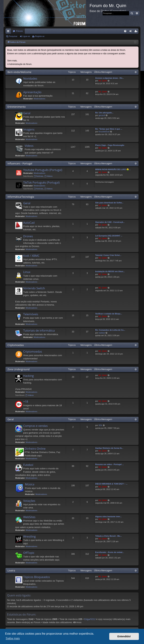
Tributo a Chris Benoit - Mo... (109, 536)
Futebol (28, 465)
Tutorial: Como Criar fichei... (108, 255)
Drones (28, 236)
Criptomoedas (16, 345)
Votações (29, 501)
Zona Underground (19, 369)
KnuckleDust (104, 132)
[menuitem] (125, 31)
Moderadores (39, 99)
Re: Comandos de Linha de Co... (110, 330)
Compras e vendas (35, 426)
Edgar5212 (90, 619)
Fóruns (19, 31)
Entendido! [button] (124, 636)
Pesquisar (13, 36)
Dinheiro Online (35, 449)
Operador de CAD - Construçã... (110, 222)
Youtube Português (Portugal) (43, 170)
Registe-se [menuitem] (137, 32)
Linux (27, 272)
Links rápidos (9, 32)
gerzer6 (102, 115)
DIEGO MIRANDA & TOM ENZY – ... (111, 484)
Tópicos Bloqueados (37, 577)
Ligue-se (26, 36)
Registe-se (40, 36)
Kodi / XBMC (31, 256)
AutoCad (29, 223)
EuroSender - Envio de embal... (110, 552)
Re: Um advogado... (104, 113)
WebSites (29, 517)
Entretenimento (17, 107)
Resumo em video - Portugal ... (110, 464)
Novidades (30, 79)
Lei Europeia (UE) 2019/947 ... (109, 236)
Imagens (29, 129)
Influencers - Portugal (20, 163)
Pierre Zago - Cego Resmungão (110, 145)
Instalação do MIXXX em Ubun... (110, 271)
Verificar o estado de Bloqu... (109, 314)
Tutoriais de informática (39, 330)
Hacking (28, 376)
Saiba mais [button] (13, 638)
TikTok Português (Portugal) (41, 182)
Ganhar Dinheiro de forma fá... (109, 448)
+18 (26, 402)
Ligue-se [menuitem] (131, 32)
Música (30, 484)
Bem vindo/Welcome (19, 72)
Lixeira (11, 571)
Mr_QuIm (103, 81)
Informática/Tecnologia (21, 197)
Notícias (39, 176)
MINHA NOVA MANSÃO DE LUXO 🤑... (113, 169)
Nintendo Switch (34, 288)
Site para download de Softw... (109, 203)
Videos (29, 146)
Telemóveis (31, 314)
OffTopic (29, 553)
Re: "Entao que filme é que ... (109, 129)
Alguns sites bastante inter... (108, 517)
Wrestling (29, 536)
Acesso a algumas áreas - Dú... (110, 78)
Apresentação (32, 92)
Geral (27, 113)
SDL (100, 425)
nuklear (102, 333)
